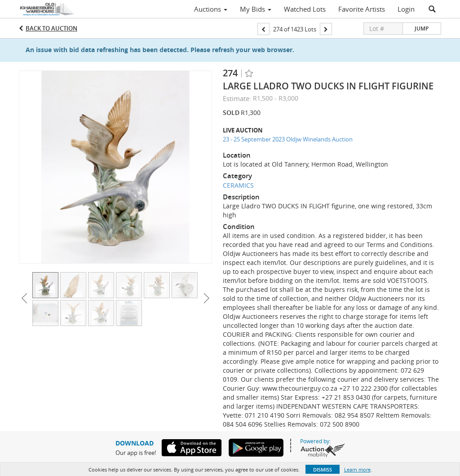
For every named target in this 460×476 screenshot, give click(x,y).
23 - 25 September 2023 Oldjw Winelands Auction (288, 139)
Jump (422, 29)
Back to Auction (51, 28)
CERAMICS (238, 185)
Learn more (357, 469)
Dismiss (323, 469)
